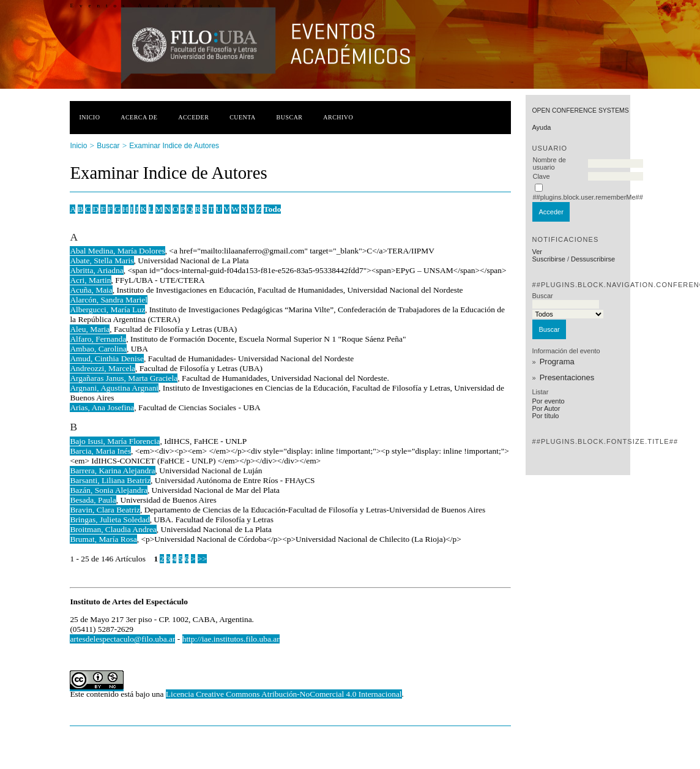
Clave (541, 176)
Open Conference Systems (580, 111)
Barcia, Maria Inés (100, 451)
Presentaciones (567, 377)
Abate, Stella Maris (102, 261)
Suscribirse (548, 259)
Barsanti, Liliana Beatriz (110, 480)
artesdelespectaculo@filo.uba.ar (122, 639)
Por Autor (546, 408)
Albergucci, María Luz (107, 309)
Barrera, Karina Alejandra (112, 471)
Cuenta (243, 117)
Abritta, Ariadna (96, 270)
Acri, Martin (90, 280)
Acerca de (139, 117)
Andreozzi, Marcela (102, 368)
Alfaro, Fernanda (98, 339)
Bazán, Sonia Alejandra (109, 490)
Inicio (89, 117)
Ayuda (541, 127)
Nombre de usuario (549, 163)
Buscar (290, 117)
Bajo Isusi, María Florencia (115, 441)
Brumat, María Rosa (103, 539)
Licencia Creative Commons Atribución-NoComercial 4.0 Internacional (284, 694)
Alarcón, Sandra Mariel (109, 300)
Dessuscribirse (593, 259)
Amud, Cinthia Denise (107, 358)
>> (202, 559)
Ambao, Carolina (98, 349)
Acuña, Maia (91, 290)
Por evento (548, 401)
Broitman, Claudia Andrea (113, 529)
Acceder (193, 117)
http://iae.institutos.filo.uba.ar (231, 639)
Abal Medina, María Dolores (117, 251)
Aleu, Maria (90, 329)
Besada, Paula (93, 500)
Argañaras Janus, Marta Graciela (124, 378)
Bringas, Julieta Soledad (110, 520)
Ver (537, 252)
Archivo (338, 117)
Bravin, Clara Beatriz (105, 510)
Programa (557, 362)
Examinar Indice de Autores (174, 146)
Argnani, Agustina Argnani (114, 388)
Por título (545, 416)
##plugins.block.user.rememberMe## (587, 197)
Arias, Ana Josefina (102, 407)
